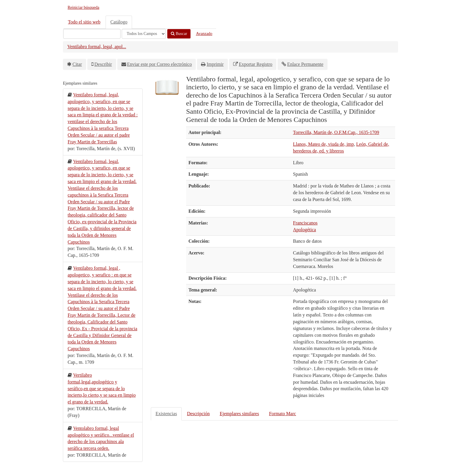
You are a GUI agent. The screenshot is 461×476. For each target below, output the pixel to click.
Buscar (179, 34)
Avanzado (204, 34)
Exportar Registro (255, 64)
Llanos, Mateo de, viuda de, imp (324, 144)
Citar (77, 64)
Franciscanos (305, 223)
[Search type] (144, 34)
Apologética (305, 230)
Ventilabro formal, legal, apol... (97, 47)
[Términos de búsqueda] (92, 34)
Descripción (198, 414)
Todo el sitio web (84, 22)
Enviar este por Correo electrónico (159, 64)
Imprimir (215, 64)
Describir (103, 64)
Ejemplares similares (239, 414)
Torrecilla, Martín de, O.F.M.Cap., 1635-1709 (336, 132)
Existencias (166, 414)
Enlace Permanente (305, 64)
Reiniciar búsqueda (83, 7)
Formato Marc (283, 414)
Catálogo (119, 22)
